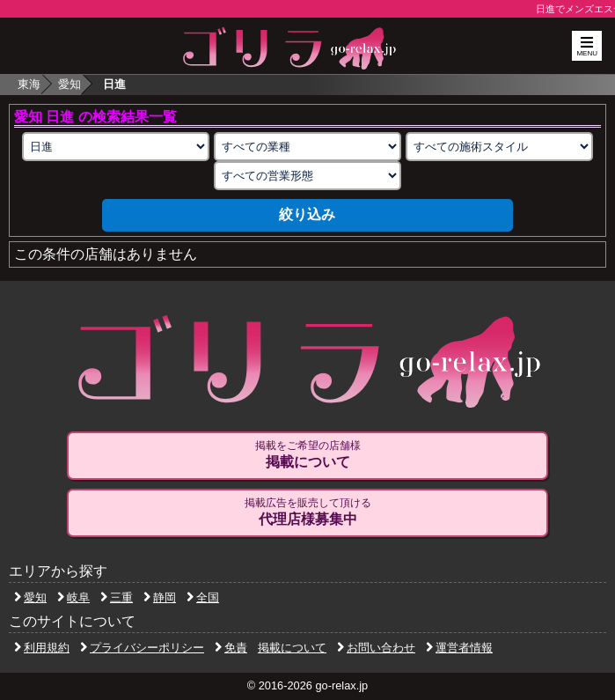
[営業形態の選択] (307, 176)
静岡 (160, 597)
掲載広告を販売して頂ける (307, 512)
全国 (203, 597)
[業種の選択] (307, 147)
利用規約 (42, 648)
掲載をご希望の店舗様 (307, 455)
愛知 (70, 84)
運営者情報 (459, 648)
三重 (117, 597)
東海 (29, 84)
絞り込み (307, 214)
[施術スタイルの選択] (499, 147)
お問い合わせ (376, 648)
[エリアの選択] (116, 147)
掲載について (292, 648)
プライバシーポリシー (142, 648)
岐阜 (73, 597)
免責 (231, 648)
